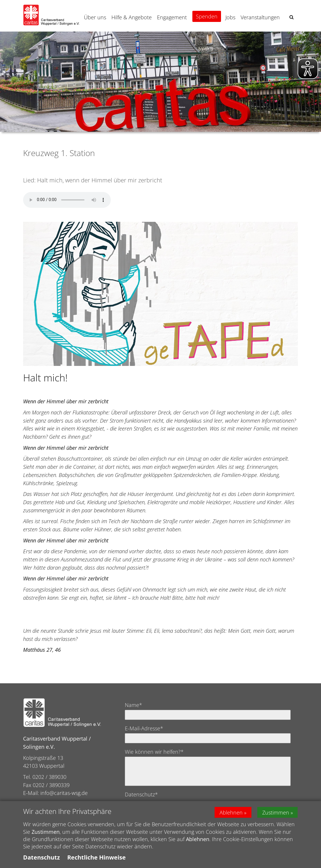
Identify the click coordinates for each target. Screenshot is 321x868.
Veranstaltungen (260, 17)
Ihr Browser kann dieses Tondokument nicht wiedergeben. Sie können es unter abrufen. (67, 200)
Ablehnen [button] (231, 812)
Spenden (207, 16)
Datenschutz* (141, 794)
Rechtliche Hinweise (96, 857)
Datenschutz (42, 857)
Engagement (172, 17)
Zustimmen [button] (276, 812)
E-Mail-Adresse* (144, 728)
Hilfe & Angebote (132, 17)
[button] (291, 17)
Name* (133, 705)
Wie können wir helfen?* (154, 752)
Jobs (230, 17)
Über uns (95, 17)
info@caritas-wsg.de (64, 793)
